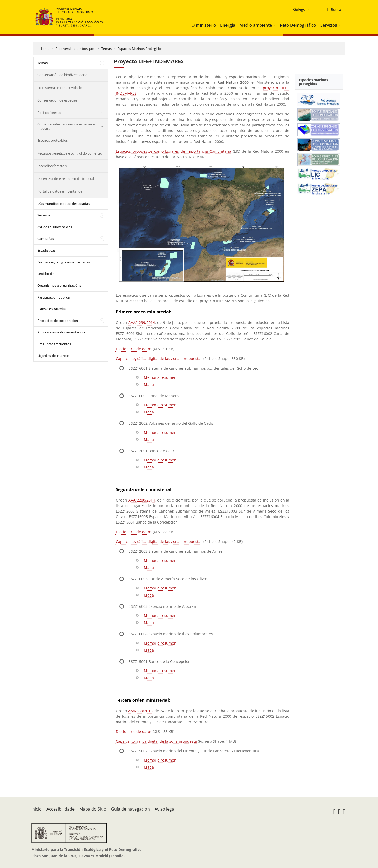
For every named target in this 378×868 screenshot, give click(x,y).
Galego (299, 9)
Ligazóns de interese (53, 356)
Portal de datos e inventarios (60, 191)
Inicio (36, 809)
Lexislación (46, 274)
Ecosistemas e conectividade (59, 88)
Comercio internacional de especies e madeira (66, 126)
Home (44, 49)
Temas (106, 49)
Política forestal (49, 113)
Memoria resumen (160, 377)
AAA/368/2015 (140, 711)
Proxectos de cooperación (58, 321)
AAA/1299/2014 (142, 323)
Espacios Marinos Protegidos (140, 49)
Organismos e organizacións (59, 285)
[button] (275, 25)
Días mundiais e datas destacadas (63, 204)
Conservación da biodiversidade (62, 75)
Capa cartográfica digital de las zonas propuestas (159, 358)
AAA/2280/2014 (142, 500)
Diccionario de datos (134, 349)
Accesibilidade (61, 809)
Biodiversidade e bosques (75, 49)
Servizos (329, 25)
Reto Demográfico (298, 25)
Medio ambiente (256, 25)
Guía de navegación (130, 809)
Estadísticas (46, 250)
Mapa (149, 384)
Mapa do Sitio (93, 809)
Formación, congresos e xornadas (64, 262)
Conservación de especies (57, 100)
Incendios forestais (52, 166)
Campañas (46, 239)
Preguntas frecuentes (54, 344)
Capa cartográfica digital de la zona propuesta (156, 741)
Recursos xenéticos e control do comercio (70, 153)
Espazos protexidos (52, 140)
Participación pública (53, 297)
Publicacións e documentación (61, 332)
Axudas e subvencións (55, 227)
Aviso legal (165, 809)
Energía (228, 25)
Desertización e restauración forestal (66, 179)
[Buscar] (333, 10)
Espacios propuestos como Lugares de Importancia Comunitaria (174, 151)
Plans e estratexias (52, 309)
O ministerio (204, 25)
